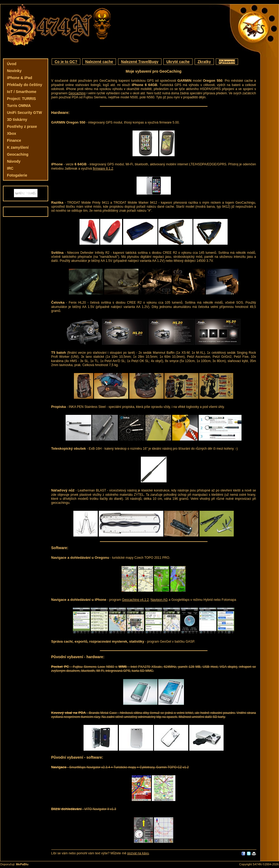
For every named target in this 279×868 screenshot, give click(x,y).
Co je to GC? (66, 62)
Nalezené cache (99, 62)
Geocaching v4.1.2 (135, 600)
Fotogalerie (17, 175)
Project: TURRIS (21, 99)
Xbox (12, 133)
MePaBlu (22, 864)
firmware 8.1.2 (103, 169)
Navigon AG (159, 600)
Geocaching (18, 154)
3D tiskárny (17, 120)
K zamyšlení (18, 147)
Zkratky (204, 62)
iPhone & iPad (20, 78)
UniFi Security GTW (24, 113)
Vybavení (227, 62)
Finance (14, 140)
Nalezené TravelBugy (140, 62)
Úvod (12, 64)
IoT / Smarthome (22, 92)
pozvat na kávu (138, 853)
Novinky (14, 71)
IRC (10, 168)
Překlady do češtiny (25, 85)
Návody (14, 161)
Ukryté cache (178, 62)
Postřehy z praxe (22, 126)
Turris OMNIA (19, 106)
